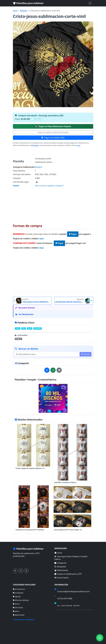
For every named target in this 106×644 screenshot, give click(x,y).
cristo (18, 328)
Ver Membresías (24, 314)
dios (24, 328)
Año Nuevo (18, 608)
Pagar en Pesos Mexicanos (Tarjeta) (53, 126)
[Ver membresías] (53, 398)
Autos (16, 611)
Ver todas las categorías (23, 620)
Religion (39, 167)
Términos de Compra (62, 613)
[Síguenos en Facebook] (15, 571)
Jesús (30, 328)
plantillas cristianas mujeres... (66, 482)
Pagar (73, 234)
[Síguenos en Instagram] (26, 571)
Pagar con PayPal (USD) (53, 138)
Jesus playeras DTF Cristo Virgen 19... (69, 530)
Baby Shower (19, 615)
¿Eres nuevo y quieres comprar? (49, 186)
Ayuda (16, 186)
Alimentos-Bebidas (21, 600)
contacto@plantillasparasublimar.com (73, 591)
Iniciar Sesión (62, 578)
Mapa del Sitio (60, 616)
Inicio (15, 11)
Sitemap (90, 633)
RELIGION (38, 328)
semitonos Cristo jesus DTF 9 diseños (30, 530)
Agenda (17, 596)
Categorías (60, 563)
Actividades (18, 593)
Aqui (42, 238)
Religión (24, 11)
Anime (16, 604)
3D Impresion (19, 589)
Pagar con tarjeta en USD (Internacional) (53, 132)
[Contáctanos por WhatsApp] (21, 571)
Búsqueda (60, 567)
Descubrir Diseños (25, 308)
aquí (78, 145)
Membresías (61, 570)
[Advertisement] (53, 204)
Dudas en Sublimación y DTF (68, 574)
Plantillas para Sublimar (28, 3)
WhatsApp (35, 145)
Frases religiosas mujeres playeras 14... (31, 468)
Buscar (85, 354)
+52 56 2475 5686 (65, 599)
